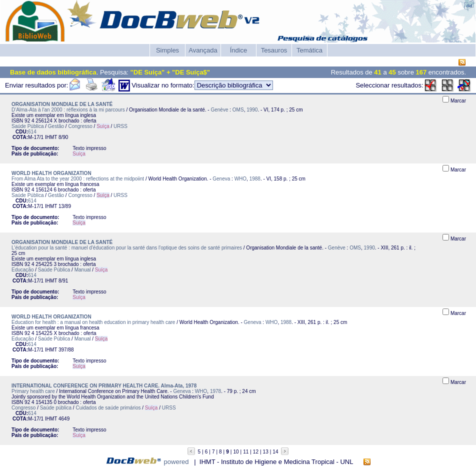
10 (236, 452)
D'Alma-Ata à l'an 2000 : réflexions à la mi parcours (68, 110)
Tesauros (274, 50)
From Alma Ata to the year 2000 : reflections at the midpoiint (78, 179)
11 (246, 452)
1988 (255, 179)
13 (266, 452)
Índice (239, 50)
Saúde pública (56, 408)
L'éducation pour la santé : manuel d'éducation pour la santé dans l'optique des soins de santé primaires (127, 248)
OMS (238, 110)
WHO (240, 179)
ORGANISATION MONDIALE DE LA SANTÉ (62, 104)
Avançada (203, 50)
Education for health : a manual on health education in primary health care (93, 322)
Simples (167, 50)
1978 (215, 391)
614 (32, 132)
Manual (83, 270)
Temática (309, 50)
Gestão (56, 126)
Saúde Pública (28, 126)
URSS (120, 126)
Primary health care (33, 391)
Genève (219, 110)
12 (256, 452)
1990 (252, 110)
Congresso (80, 126)
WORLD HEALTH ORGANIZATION (51, 173)
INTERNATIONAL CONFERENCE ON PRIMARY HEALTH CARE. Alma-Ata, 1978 (104, 386)
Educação (22, 270)
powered (176, 462)
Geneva (221, 179)
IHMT (51, 137)
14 (275, 452)
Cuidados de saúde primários (108, 408)
